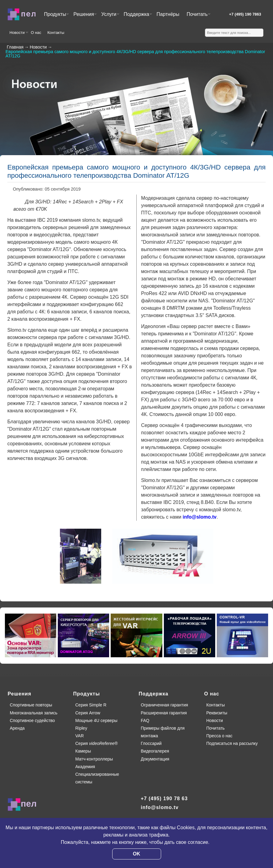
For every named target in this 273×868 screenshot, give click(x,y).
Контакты (56, 33)
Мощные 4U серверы (96, 720)
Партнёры (168, 14)
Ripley (81, 728)
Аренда (17, 728)
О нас (36, 33)
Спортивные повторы (31, 705)
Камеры (83, 751)
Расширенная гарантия (164, 713)
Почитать (198, 17)
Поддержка (138, 17)
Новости (19, 35)
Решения (85, 17)
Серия (96, 743)
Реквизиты (217, 713)
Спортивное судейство (32, 720)
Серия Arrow (88, 713)
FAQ (145, 720)
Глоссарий (151, 743)
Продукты (56, 17)
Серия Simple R (91, 705)
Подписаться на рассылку (232, 743)
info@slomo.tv (200, 517)
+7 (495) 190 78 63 (164, 799)
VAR (79, 736)
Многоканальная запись (34, 713)
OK (137, 854)
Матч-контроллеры (94, 759)
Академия (85, 767)
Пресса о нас (220, 736)
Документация (155, 759)
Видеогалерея (155, 751)
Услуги (110, 17)
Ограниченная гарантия (165, 705)
